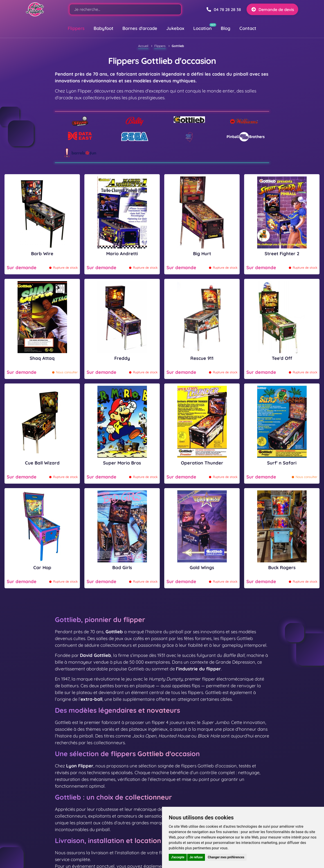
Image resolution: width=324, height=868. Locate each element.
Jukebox (175, 28)
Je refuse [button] (196, 857)
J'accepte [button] (178, 857)
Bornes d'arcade (140, 28)
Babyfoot (103, 28)
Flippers (76, 28)
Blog (226, 28)
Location (202, 28)
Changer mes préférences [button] (226, 857)
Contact (248, 28)
